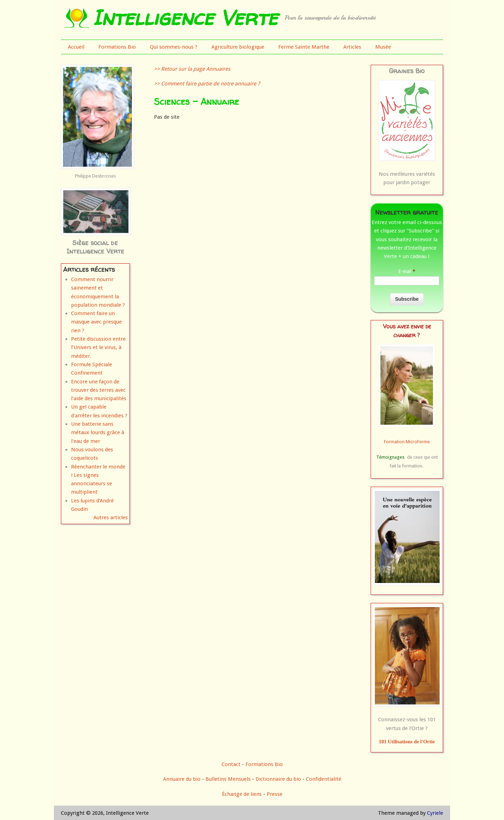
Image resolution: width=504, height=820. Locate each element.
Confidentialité (324, 779)
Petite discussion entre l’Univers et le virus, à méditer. (98, 348)
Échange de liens (243, 794)
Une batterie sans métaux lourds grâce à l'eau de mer (98, 433)
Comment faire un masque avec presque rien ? (96, 322)
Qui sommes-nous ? (174, 47)
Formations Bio (117, 47)
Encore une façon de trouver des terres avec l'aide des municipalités (99, 390)
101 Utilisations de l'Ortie (407, 742)
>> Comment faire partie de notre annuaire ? (207, 84)
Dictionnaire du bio (278, 779)
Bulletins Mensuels (228, 779)
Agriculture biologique (238, 47)
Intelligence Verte (185, 18)
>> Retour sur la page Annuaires (192, 69)
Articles (352, 47)
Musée (383, 47)
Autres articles (111, 517)
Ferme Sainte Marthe (304, 47)
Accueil (76, 47)
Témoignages (390, 457)
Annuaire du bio (182, 779)
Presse (275, 794)
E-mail (407, 271)
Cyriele (435, 813)
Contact (231, 764)
